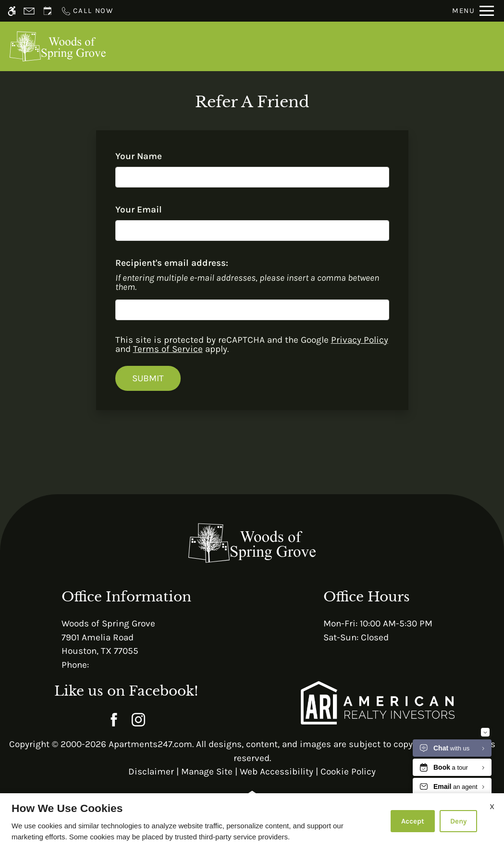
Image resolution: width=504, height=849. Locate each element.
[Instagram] (139, 719)
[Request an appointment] (48, 11)
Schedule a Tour (274, 46)
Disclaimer (151, 772)
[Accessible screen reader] (12, 11)
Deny (458, 821)
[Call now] (87, 11)
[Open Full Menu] (473, 11)
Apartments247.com (150, 744)
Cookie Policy (348, 772)
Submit (148, 378)
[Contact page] (29, 11)
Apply (338, 46)
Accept (413, 821)
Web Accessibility (277, 772)
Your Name (157, 156)
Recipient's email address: (172, 263)
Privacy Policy (360, 340)
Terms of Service (168, 349)
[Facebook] (114, 719)
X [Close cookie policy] (492, 806)
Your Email (157, 210)
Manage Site (207, 772)
